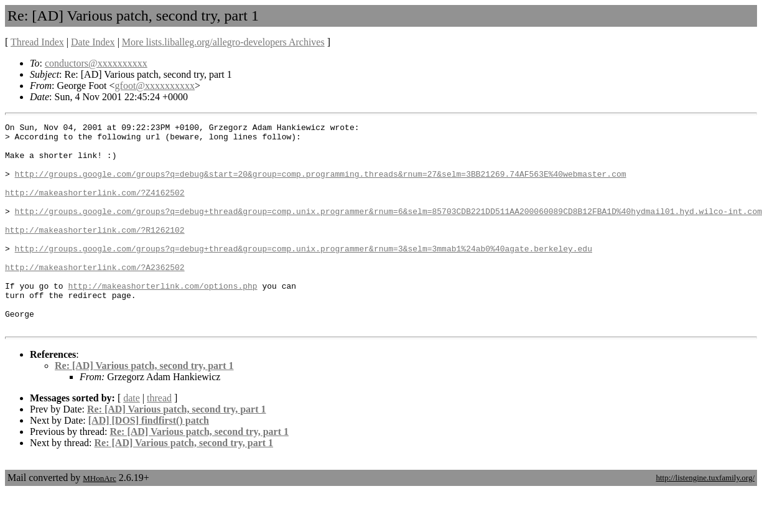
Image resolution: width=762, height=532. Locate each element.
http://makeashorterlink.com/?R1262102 (95, 252)
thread (159, 439)
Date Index (93, 42)
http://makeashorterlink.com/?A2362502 (95, 297)
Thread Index (37, 42)
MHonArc (99, 519)
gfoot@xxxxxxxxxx (155, 86)
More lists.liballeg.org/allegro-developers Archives (223, 42)
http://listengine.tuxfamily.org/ (705, 519)
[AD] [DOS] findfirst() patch (149, 461)
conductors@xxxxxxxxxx (96, 63)
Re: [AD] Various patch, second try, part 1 (144, 407)
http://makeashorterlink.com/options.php (162, 319)
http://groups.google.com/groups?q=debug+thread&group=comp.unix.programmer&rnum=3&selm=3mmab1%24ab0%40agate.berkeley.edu (304, 274)
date (132, 439)
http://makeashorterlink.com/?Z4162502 (95, 207)
